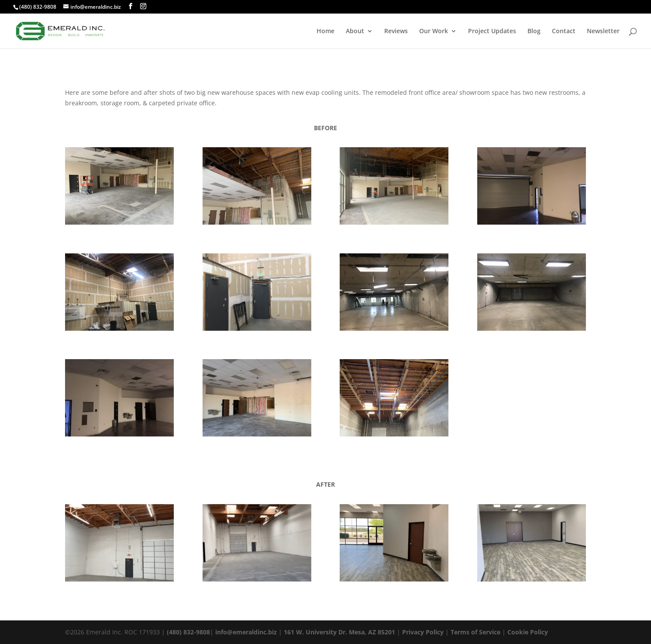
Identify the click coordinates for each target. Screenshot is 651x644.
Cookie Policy (528, 632)
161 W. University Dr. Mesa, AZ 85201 (339, 632)
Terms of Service (475, 632)
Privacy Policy (423, 632)
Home (325, 31)
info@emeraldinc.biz (246, 632)
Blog (534, 31)
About (355, 31)
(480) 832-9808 (38, 7)
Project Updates (492, 31)
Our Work (434, 31)
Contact (564, 31)
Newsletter (603, 31)
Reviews (396, 31)
